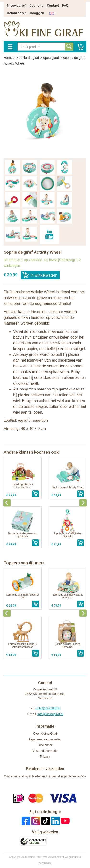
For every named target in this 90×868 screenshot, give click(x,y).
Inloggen (37, 13)
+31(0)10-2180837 (48, 708)
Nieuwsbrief (16, 6)
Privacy (45, 757)
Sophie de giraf (28, 58)
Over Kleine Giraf (45, 733)
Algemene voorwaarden (45, 739)
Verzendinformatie (45, 751)
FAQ (65, 6)
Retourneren (17, 13)
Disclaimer (45, 745)
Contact (53, 6)
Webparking (72, 857)
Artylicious (45, 863)
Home (8, 58)
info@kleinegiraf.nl (50, 714)
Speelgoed (51, 58)
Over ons (36, 6)
